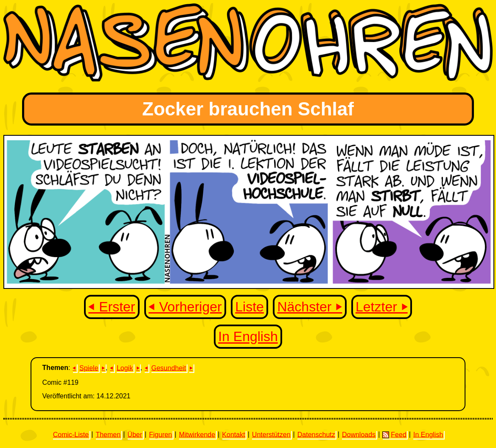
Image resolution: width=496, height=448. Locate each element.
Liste (249, 307)
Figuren (160, 434)
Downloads (359, 434)
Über (135, 434)
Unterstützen (271, 434)
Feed (394, 434)
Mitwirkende (197, 434)
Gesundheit (169, 368)
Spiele (89, 368)
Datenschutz (316, 434)
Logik (125, 368)
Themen (108, 434)
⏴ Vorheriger (185, 307)
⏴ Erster (112, 307)
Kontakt (233, 434)
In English (248, 337)
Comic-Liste (71, 434)
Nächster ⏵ (310, 307)
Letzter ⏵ (382, 307)
